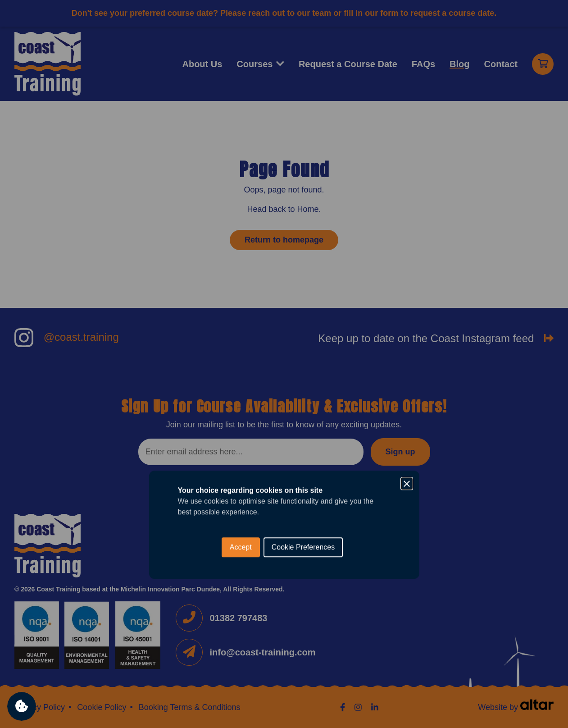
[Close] (407, 323)
